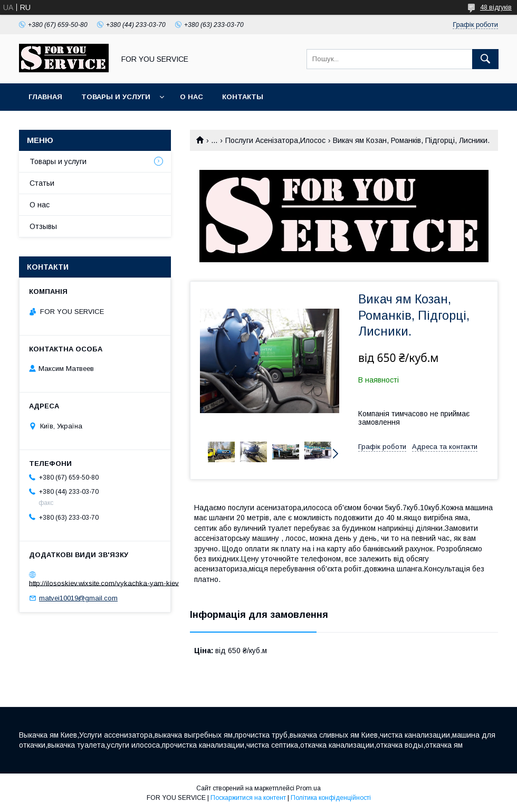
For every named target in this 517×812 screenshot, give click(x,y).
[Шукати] (485, 59)
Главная (45, 97)
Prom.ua (308, 788)
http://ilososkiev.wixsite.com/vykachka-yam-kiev (104, 583)
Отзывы (43, 226)
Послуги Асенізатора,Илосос (275, 140)
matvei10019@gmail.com (78, 598)
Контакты (243, 97)
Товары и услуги (116, 97)
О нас (192, 97)
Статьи (42, 183)
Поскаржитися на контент (248, 798)
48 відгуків (496, 7)
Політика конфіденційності (331, 798)
